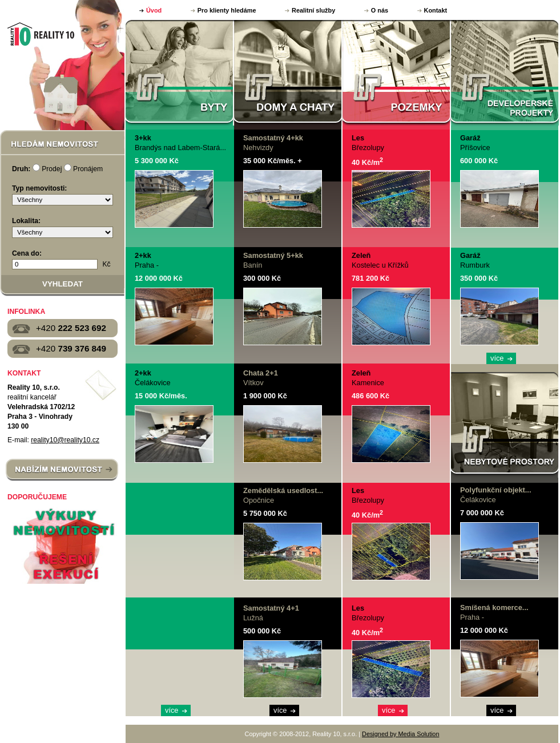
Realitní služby (313, 10)
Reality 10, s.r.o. (40, 34)
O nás (380, 10)
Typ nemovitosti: (39, 188)
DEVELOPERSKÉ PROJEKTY (505, 73)
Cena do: (27, 253)
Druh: (21, 169)
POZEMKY (397, 73)
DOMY (288, 73)
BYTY (180, 73)
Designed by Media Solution (400, 734)
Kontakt (436, 10)
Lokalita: (26, 221)
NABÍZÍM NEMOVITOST (62, 470)
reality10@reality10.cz (65, 440)
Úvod (154, 10)
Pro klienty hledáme (227, 10)
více (172, 710)
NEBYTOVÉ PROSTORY (505, 425)
